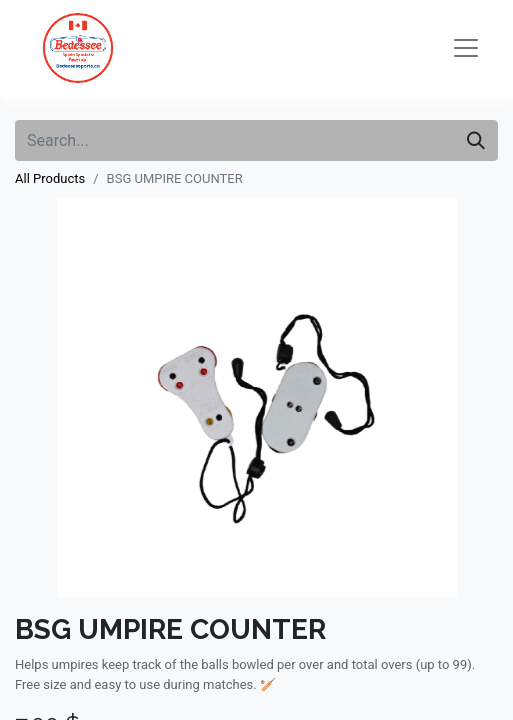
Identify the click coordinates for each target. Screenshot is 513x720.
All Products (50, 178)
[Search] (476, 140)
